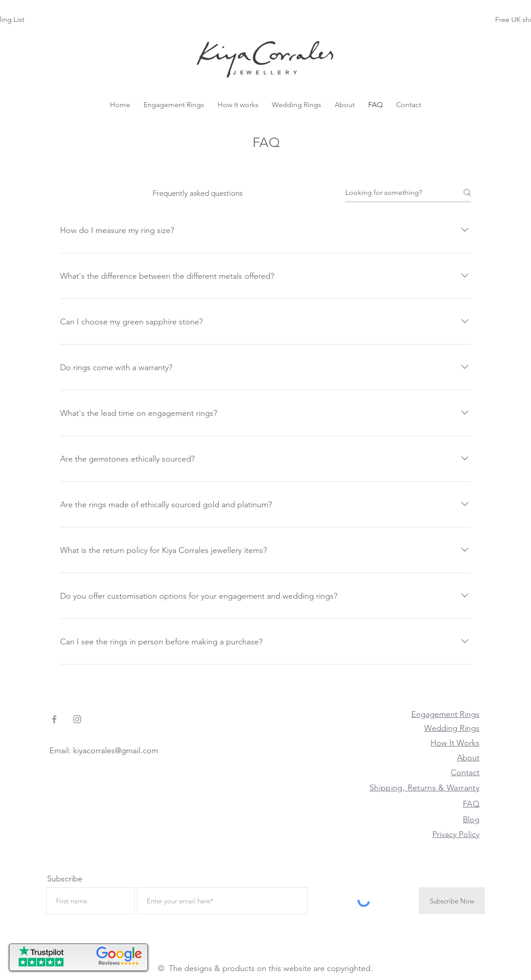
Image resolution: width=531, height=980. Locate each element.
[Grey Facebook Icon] (54, 719)
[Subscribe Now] (452, 901)
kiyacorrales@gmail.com (116, 751)
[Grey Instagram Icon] (77, 719)
